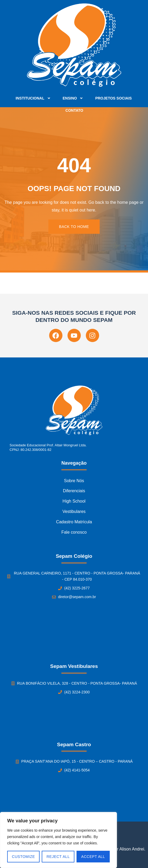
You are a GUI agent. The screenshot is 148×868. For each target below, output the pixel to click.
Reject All (58, 857)
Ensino (73, 98)
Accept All (93, 857)
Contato (74, 110)
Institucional (33, 98)
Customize (24, 857)
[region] (58, 840)
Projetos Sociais (113, 98)
